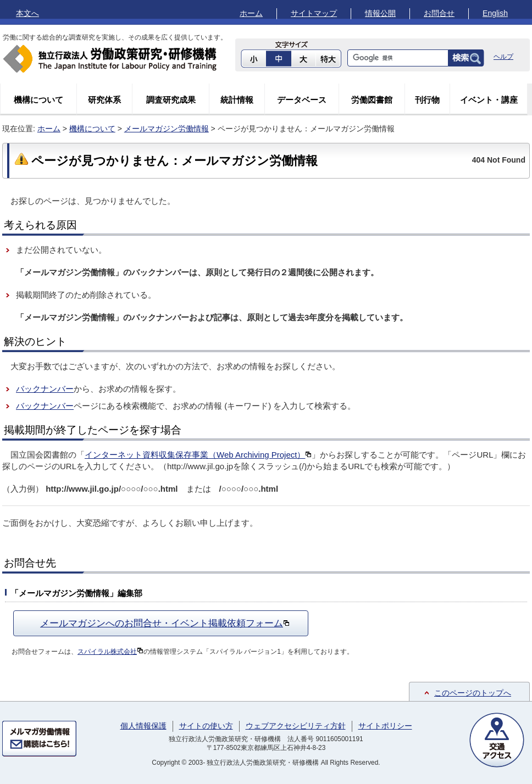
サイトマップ (314, 13)
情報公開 (380, 13)
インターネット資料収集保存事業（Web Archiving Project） (198, 455)
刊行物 (427, 100)
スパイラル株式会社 (110, 652)
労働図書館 (372, 100)
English (495, 13)
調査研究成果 (171, 100)
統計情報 (237, 100)
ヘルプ (503, 57)
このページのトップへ (473, 693)
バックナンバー (45, 389)
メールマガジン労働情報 (167, 129)
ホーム (251, 13)
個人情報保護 (143, 726)
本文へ (27, 13)
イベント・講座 (489, 100)
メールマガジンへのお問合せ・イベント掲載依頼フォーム (165, 623)
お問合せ (439, 13)
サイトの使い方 (206, 726)
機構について (38, 100)
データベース (302, 100)
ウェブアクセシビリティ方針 (296, 726)
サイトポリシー (385, 726)
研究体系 (104, 100)
